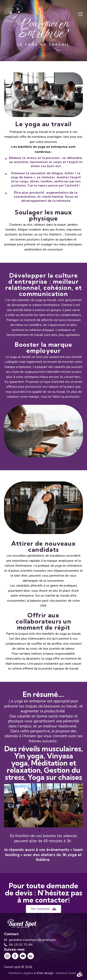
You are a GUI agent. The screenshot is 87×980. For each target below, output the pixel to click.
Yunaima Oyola (66, 973)
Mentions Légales (21, 973)
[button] (81, 14)
